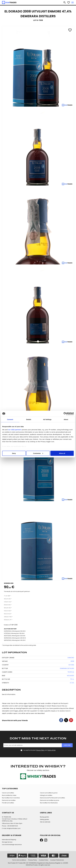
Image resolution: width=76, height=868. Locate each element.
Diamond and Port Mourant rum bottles (52, 798)
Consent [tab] (10, 419)
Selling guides (44, 819)
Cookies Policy (43, 860)
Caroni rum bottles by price (49, 793)
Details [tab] (29, 419)
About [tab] (66, 419)
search (65, 2)
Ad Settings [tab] (47, 419)
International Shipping (9, 840)
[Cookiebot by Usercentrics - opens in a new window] (65, 414)
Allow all (62, 453)
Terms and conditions (19, 860)
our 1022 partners (15, 430)
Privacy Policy (40, 750)
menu (73, 2)
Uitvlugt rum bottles (46, 795)
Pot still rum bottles (8, 803)
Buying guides (44, 817)
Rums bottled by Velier (9, 795)
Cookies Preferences (57, 860)
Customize (38, 453)
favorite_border (69, 2)
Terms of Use (52, 750)
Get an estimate (45, 822)
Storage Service (7, 842)
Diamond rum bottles (9, 800)
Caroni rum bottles (8, 793)
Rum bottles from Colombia (11, 798)
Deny (14, 453)
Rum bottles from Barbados (49, 803)
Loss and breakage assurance (12, 845)
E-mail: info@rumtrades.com (11, 828)
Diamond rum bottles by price (50, 800)
